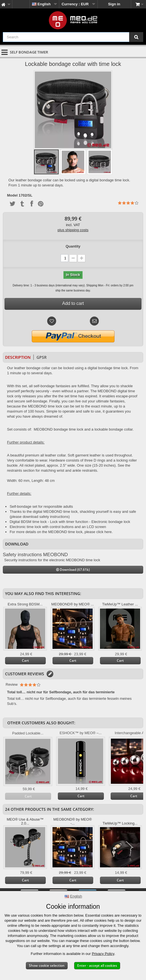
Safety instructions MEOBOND (35, 555)
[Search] (136, 37)
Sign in (114, 4)
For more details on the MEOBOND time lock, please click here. (61, 532)
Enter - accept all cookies (97, 965)
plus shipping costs (73, 230)
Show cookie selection (47, 965)
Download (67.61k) (73, 570)
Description (18, 357)
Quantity (73, 246)
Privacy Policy (103, 954)
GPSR (42, 357)
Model (12, 195)
